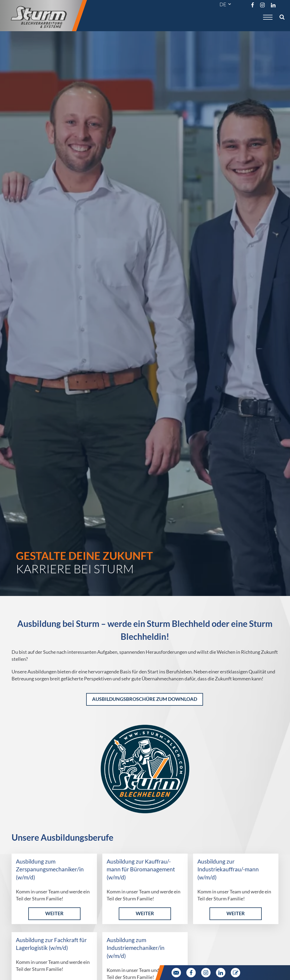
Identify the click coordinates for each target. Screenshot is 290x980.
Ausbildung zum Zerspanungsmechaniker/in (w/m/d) (50, 869)
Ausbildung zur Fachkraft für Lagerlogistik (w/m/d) (51, 944)
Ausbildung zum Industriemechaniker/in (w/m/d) (136, 948)
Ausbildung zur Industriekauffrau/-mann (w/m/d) (228, 869)
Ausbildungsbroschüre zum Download (145, 699)
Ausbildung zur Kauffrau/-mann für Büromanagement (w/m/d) (141, 869)
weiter (54, 913)
